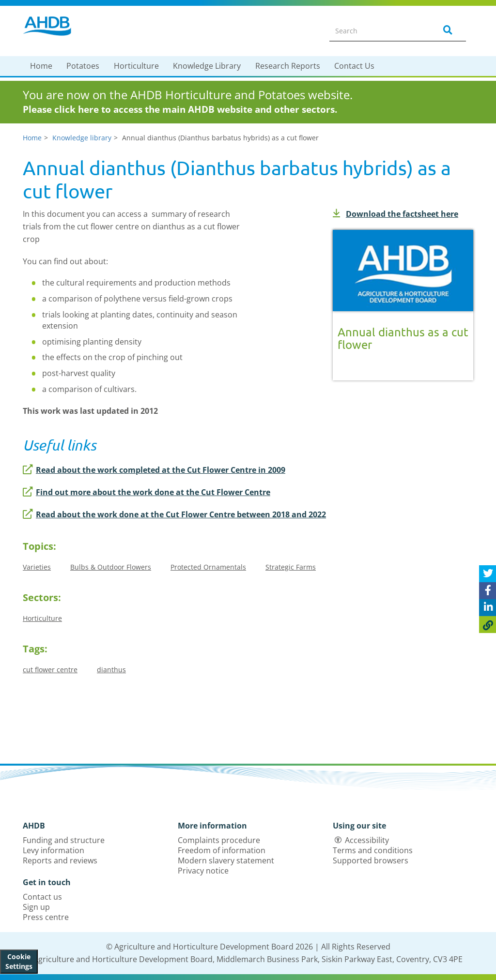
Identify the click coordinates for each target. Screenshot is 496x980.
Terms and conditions (373, 850)
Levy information (54, 850)
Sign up (36, 907)
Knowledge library (82, 138)
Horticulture (136, 66)
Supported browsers (371, 860)
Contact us (42, 897)
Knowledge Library (207, 66)
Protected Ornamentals (208, 567)
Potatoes (83, 66)
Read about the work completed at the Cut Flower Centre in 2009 (154, 470)
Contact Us (354, 66)
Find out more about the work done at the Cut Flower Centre (147, 492)
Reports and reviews (60, 860)
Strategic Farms (291, 567)
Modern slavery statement (226, 860)
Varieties (37, 567)
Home (41, 66)
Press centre (46, 917)
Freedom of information (222, 850)
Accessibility (367, 840)
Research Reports (288, 66)
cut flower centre (50, 670)
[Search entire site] (377, 30)
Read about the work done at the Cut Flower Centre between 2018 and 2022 (174, 514)
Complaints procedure (219, 840)
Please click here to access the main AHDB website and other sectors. (180, 109)
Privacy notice (203, 871)
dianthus (111, 670)
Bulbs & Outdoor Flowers (111, 567)
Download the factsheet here (395, 214)
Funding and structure (64, 840)
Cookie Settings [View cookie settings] (19, 961)
